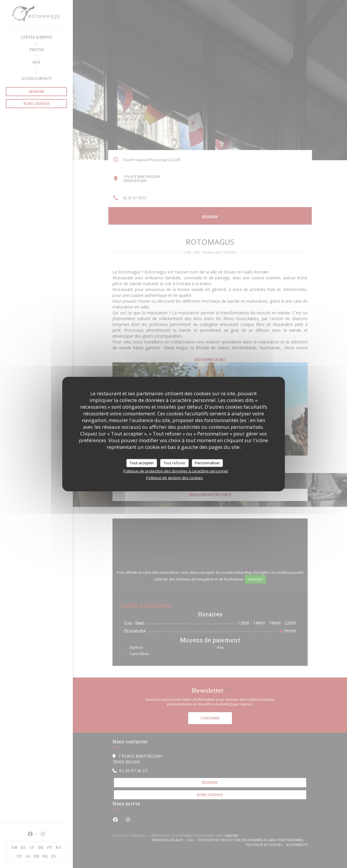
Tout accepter (142, 463)
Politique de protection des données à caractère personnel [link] (176, 471)
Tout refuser (175, 463)
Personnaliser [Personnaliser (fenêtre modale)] (207, 463)
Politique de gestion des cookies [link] (175, 477)
